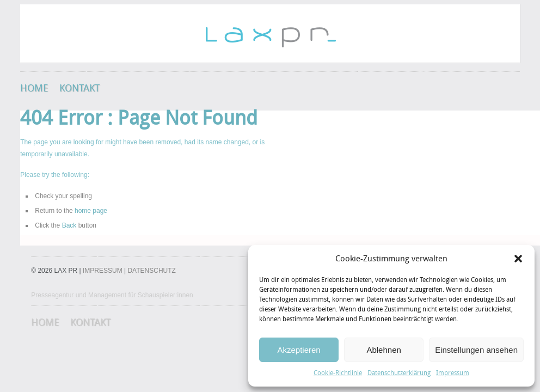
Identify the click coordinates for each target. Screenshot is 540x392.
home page (91, 211)
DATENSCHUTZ (151, 271)
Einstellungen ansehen (476, 350)
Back (69, 225)
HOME (34, 88)
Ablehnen (383, 350)
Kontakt (79, 88)
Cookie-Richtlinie (338, 373)
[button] (518, 259)
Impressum (453, 373)
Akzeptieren (299, 350)
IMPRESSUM (103, 271)
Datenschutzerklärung (399, 373)
